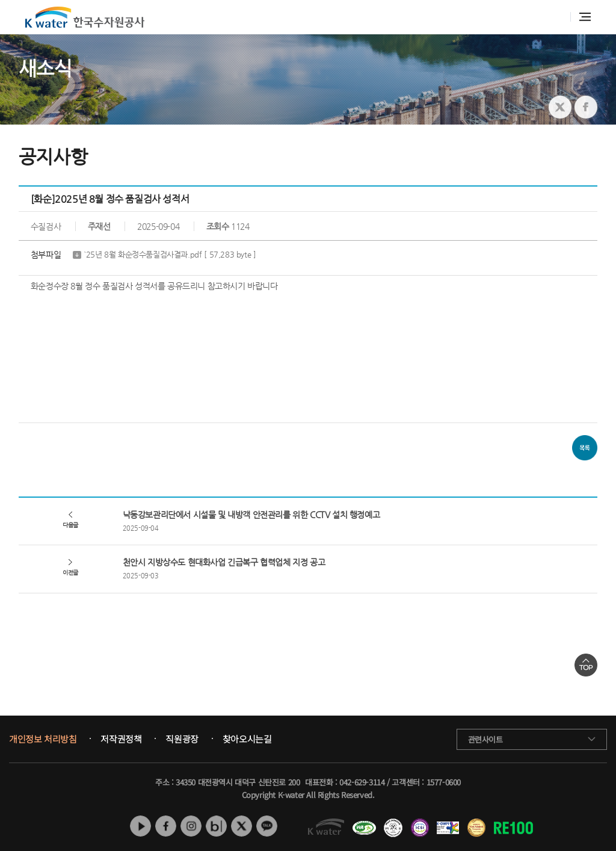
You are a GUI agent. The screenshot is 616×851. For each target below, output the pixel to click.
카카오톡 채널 (267, 826)
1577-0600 (444, 782)
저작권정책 (121, 739)
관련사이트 (485, 739)
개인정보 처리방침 (43, 739)
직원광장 (182, 739)
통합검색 (555, 17)
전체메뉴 (585, 17)
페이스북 (166, 826)
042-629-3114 (362, 782)
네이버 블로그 (216, 826)
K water (85, 17)
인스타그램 (191, 826)
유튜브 (140, 826)
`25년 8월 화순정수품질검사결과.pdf (170, 255)
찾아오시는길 (247, 739)
